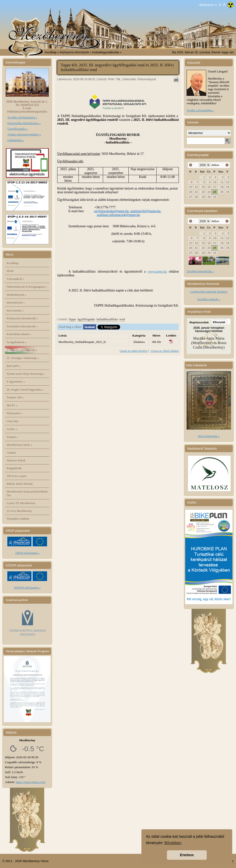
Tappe (72, 319)
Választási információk (22, 350)
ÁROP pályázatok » (27, 553)
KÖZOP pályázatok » (27, 588)
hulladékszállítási (107, 319)
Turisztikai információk (22, 326)
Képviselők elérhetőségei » (24, 123)
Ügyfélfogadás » (17, 129)
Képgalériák (14, 468)
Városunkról (15, 279)
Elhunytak (219, 322)
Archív (12, 429)
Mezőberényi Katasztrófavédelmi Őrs (27, 493)
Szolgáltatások (17, 342)
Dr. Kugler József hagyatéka (25, 390)
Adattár (11, 453)
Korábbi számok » (209, 299)
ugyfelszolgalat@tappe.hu (111, 211)
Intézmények (16, 302)
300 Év (12, 405)
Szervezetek (15, 310)
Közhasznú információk (22, 318)
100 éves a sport (17, 476)
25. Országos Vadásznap (23, 358)
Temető (12, 437)
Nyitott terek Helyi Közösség (26, 374)
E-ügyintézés (16, 381)
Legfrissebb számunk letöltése (209, 292)
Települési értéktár (18, 519)
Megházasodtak (199, 322)
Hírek (10, 271)
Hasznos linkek (16, 460)
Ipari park (14, 366)
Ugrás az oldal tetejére (133, 351)
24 (215, 192)
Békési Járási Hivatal (20, 484)
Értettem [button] (187, 855)
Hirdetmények (17, 295)
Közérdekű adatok (19, 334)
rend (122, 319)
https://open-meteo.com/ (31, 782)
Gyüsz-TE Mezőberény (21, 503)
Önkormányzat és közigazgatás (27, 287)
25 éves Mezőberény (19, 511)
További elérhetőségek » (22, 117)
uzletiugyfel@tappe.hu (145, 211)
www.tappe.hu (157, 272)
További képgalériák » (200, 271)
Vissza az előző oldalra (165, 351)
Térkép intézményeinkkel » (24, 134)
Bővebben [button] (173, 843)
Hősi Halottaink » (209, 436)
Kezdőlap (51, 52)
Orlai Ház (13, 421)
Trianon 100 (15, 397)
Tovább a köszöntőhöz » (200, 110)
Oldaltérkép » (16, 140)
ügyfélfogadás (86, 319)
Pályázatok (15, 413)
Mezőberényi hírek (19, 445)
